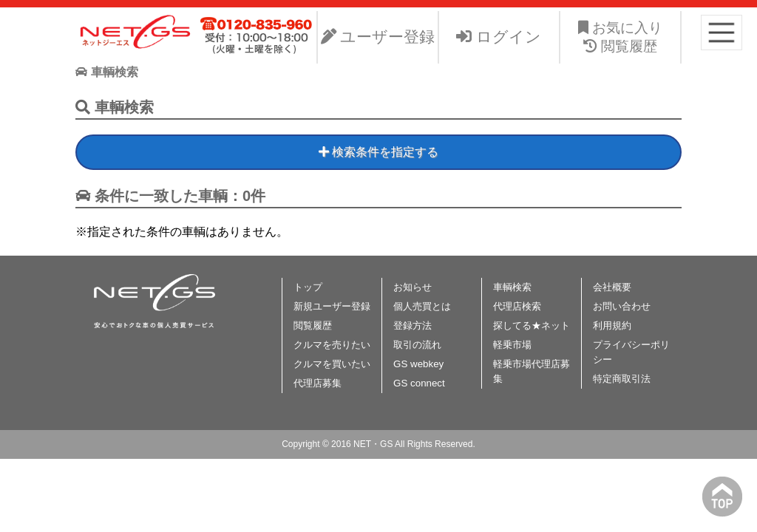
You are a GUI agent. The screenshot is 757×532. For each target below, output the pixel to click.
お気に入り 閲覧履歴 (620, 37)
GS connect (419, 383)
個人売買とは (422, 306)
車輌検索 (512, 287)
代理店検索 (517, 306)
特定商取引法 (622, 379)
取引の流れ (417, 345)
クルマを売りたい (332, 345)
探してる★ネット (532, 325)
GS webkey (418, 364)
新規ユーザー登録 (332, 306)
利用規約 (612, 325)
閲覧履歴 (313, 325)
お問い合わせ (622, 306)
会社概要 (612, 287)
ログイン (499, 37)
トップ (308, 287)
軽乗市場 (512, 345)
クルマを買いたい (332, 364)
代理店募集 (318, 383)
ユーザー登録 (378, 37)
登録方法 (413, 325)
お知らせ (413, 287)
